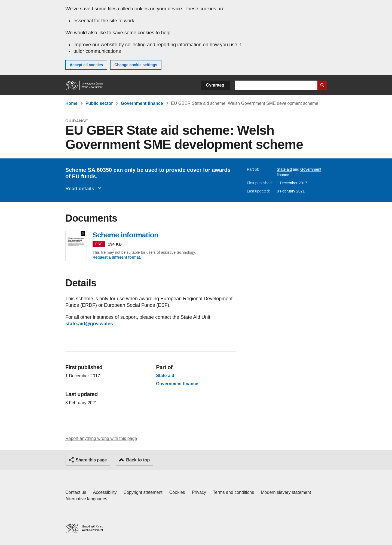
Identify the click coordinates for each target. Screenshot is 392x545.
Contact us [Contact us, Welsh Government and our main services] (76, 492)
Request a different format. (117, 257)
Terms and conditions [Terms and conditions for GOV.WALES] (233, 492)
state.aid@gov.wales (89, 324)
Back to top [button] (138, 460)
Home (71, 103)
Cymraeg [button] (215, 85)
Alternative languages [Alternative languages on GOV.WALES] (86, 499)
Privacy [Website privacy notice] (199, 492)
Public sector (99, 103)
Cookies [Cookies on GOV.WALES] (177, 492)
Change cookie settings (136, 65)
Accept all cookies (86, 65)
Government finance (142, 103)
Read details (81, 189)
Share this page (91, 460)
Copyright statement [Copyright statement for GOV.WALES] (143, 492)
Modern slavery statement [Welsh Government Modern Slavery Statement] (286, 492)
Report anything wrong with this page (101, 438)
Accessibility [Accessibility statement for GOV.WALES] (105, 492)
